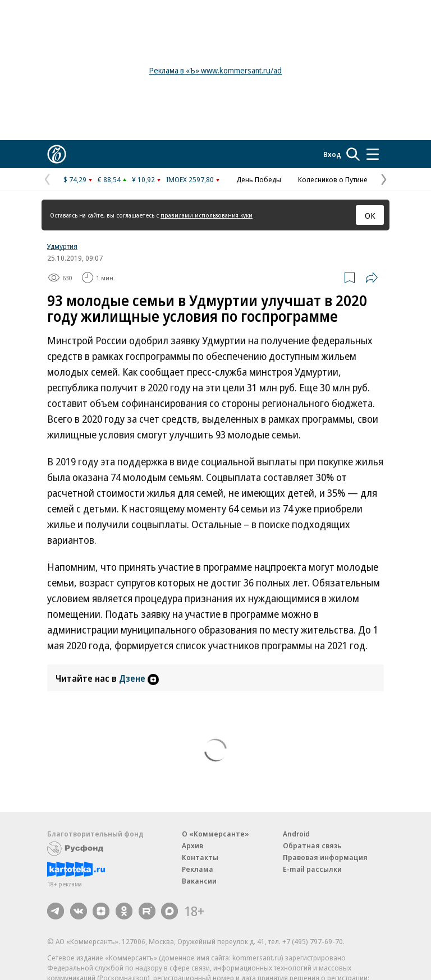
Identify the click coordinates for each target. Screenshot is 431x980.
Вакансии (199, 881)
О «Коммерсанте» (215, 834)
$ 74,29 (75, 179)
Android (296, 834)
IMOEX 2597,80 (190, 179)
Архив (192, 845)
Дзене (139, 678)
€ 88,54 (109, 179)
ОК (370, 215)
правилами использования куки (207, 215)
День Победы (259, 179)
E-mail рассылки (312, 869)
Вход (332, 154)
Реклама (198, 869)
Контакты (200, 857)
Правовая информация (325, 857)
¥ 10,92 (143, 179)
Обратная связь (312, 845)
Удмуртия (62, 246)
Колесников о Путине (333, 179)
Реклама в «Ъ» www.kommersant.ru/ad (215, 70)
